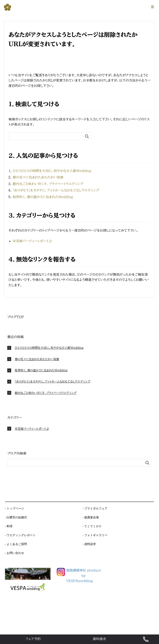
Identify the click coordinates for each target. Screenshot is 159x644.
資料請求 (99, 639)
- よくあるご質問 (16, 544)
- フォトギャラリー (95, 535)
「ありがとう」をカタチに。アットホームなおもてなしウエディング (56, 190)
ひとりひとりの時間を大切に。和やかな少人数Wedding (52, 171)
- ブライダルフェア (95, 508)
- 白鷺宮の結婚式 (16, 517)
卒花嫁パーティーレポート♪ (32, 241)
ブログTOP (16, 317)
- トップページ (14, 508)
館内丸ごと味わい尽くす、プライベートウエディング (48, 184)
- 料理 (9, 526)
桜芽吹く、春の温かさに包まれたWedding (43, 197)
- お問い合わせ (14, 553)
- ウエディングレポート (20, 535)
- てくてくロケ (92, 526)
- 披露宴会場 (91, 517)
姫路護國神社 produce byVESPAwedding (84, 576)
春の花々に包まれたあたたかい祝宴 (38, 177)
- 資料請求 (89, 544)
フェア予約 (33, 639)
